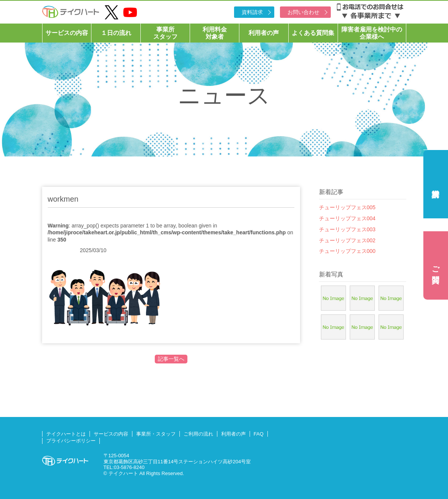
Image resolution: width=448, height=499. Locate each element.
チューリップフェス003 (347, 229)
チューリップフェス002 (347, 240)
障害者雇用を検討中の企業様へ (372, 33)
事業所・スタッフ (156, 434)
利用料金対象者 (215, 33)
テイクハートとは (66, 434)
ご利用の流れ (198, 434)
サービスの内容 (67, 33)
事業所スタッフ (165, 33)
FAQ (259, 434)
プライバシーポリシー (71, 441)
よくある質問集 (313, 33)
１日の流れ (116, 33)
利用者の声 (264, 33)
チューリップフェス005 (347, 207)
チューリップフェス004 (347, 218)
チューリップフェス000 (347, 251)
